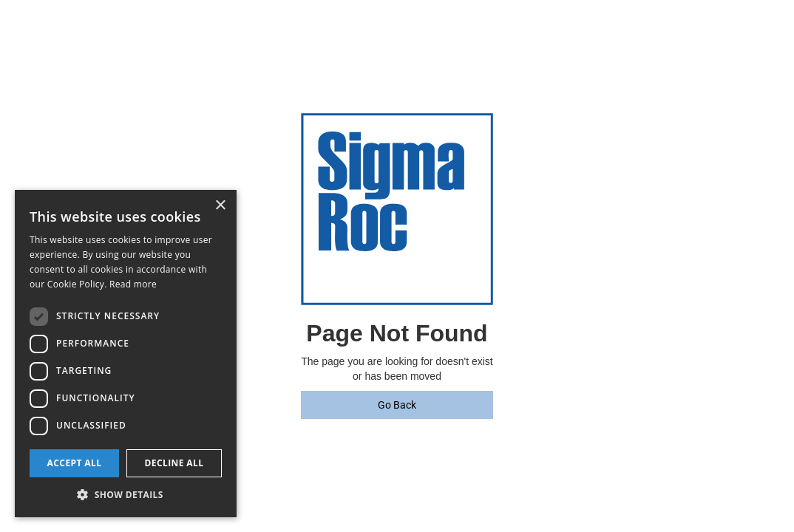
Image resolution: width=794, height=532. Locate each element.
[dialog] (126, 354)
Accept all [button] (75, 463)
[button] (126, 495)
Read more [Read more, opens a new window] (133, 284)
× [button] (220, 206)
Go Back (397, 405)
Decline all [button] (174, 463)
